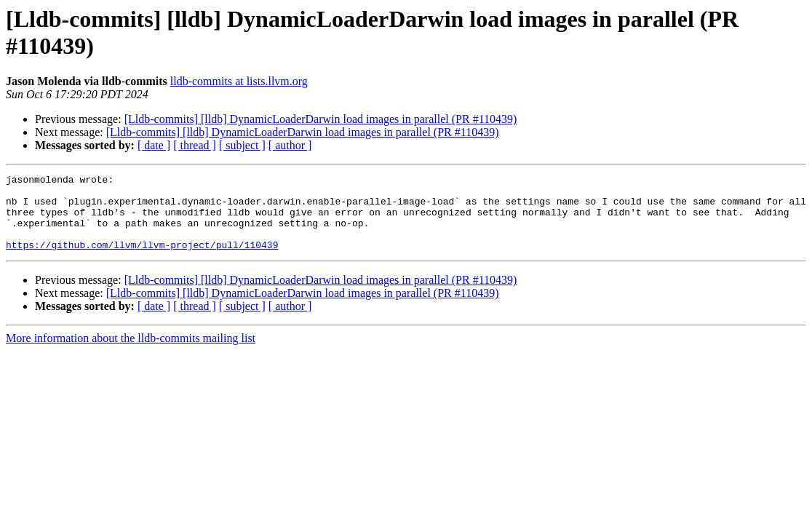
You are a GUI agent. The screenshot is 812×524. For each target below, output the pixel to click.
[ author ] (290, 145)
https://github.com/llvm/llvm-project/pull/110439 (142, 260)
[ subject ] (242, 145)
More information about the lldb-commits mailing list (131, 353)
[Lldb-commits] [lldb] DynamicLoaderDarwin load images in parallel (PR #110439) (321, 119)
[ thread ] (195, 145)
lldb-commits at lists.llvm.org (239, 81)
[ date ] (154, 145)
